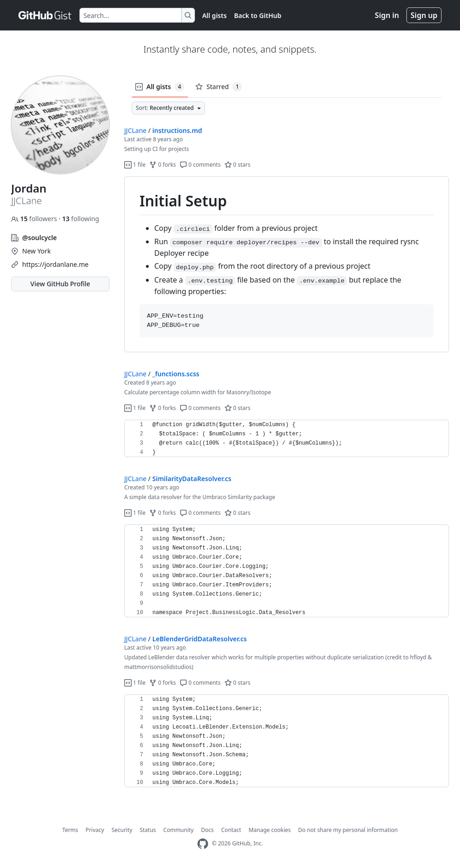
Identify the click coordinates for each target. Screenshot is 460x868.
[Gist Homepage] (45, 15)
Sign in (387, 15)
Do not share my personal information (348, 830)
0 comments (200, 165)
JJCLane (135, 130)
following (80, 219)
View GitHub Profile (60, 284)
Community (179, 830)
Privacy (95, 830)
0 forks (163, 165)
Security (122, 830)
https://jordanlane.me (55, 264)
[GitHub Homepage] (203, 844)
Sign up (424, 15)
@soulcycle (39, 238)
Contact (231, 830)
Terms (70, 830)
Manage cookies (269, 830)
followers (35, 219)
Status (148, 830)
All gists (215, 15)
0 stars (238, 165)
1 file (135, 165)
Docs (207, 830)
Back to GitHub (258, 15)
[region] (287, 265)
